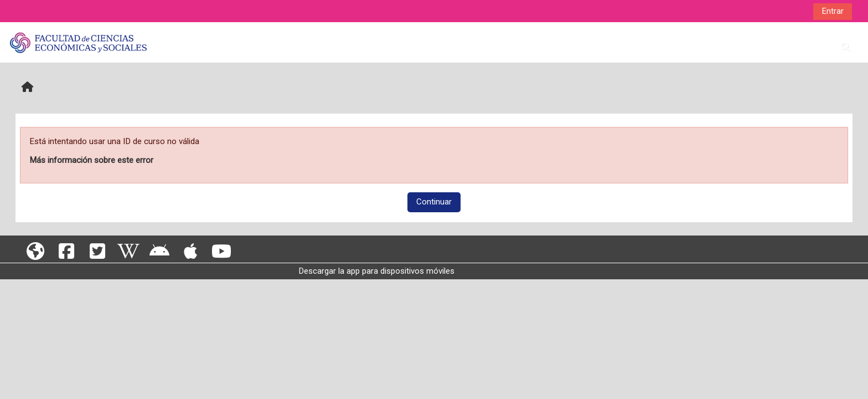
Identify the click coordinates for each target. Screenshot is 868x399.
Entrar (833, 11)
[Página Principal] (78, 42)
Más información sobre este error (91, 160)
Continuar (434, 202)
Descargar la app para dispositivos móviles (377, 271)
